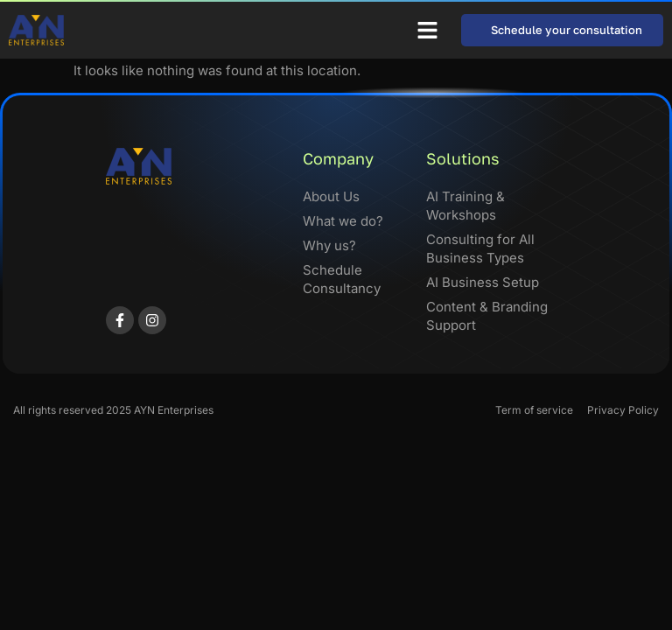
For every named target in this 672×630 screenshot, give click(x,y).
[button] (428, 31)
